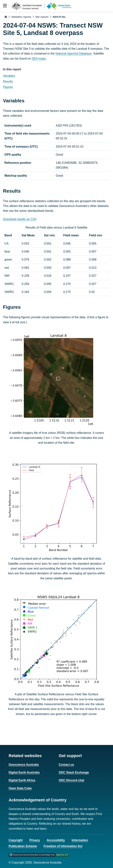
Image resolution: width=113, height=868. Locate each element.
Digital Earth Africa (22, 780)
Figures (8, 87)
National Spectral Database (74, 54)
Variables (9, 76)
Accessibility (56, 840)
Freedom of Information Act (63, 846)
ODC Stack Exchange (74, 772)
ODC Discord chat (72, 780)
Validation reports (21, 17)
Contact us (67, 765)
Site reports (42, 17)
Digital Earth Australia (24, 772)
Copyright (16, 840)
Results (8, 81)
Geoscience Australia (24, 765)
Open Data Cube (20, 788)
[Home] (6, 17)
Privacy (35, 840)
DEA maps (39, 59)
